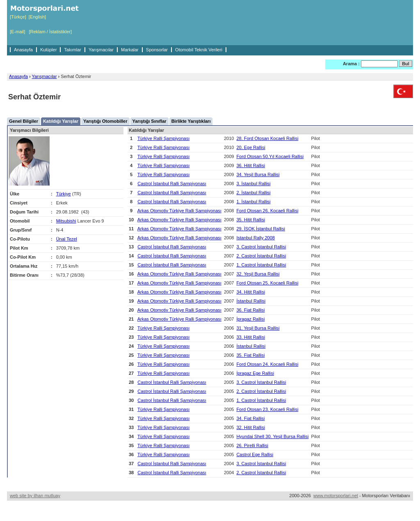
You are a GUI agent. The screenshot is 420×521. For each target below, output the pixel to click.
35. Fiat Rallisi (250, 355)
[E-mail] (17, 32)
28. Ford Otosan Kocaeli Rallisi (267, 138)
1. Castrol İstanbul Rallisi (261, 265)
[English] (37, 17)
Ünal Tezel (67, 239)
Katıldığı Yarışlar (61, 121)
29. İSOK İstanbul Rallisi (261, 229)
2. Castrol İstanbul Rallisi (261, 256)
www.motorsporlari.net (336, 496)
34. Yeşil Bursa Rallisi (258, 174)
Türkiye (64, 194)
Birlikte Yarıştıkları (191, 121)
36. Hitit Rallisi (251, 165)
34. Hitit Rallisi (251, 292)
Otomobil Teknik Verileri (199, 50)
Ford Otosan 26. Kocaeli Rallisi (267, 211)
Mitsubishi (66, 221)
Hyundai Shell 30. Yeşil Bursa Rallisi (272, 436)
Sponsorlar (157, 50)
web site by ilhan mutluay (35, 496)
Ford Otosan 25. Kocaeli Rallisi (267, 283)
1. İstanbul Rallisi (253, 202)
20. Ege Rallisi (251, 147)
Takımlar (73, 50)
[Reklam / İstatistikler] (50, 32)
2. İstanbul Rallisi (253, 193)
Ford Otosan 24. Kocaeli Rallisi (267, 364)
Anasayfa (23, 50)
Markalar (130, 50)
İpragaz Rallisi (250, 319)
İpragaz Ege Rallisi (255, 373)
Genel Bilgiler (24, 121)
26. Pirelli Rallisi (252, 445)
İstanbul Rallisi (251, 301)
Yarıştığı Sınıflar (150, 121)
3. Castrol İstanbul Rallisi (261, 247)
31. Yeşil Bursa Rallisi (258, 328)
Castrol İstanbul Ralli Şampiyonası (172, 184)
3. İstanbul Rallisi (253, 184)
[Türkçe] (18, 17)
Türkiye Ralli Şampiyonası (163, 138)
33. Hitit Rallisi (251, 337)
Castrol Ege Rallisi (255, 454)
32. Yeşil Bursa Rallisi (258, 274)
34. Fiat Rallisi (250, 418)
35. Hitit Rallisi (251, 220)
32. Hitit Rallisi (251, 427)
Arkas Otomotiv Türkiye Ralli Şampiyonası (179, 211)
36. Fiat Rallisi (250, 310)
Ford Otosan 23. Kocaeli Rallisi (267, 409)
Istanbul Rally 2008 (256, 238)
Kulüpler (48, 50)
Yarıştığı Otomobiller (105, 121)
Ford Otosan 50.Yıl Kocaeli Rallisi (270, 156)
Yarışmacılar (101, 50)
